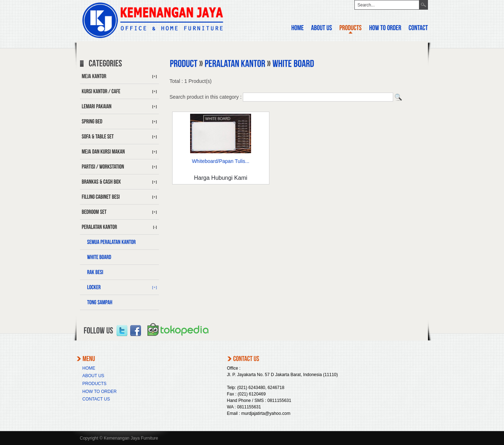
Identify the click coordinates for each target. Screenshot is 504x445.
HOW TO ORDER (100, 392)
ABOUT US (93, 376)
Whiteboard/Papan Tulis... (221, 161)
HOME (89, 368)
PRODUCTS (95, 384)
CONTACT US (96, 399)
